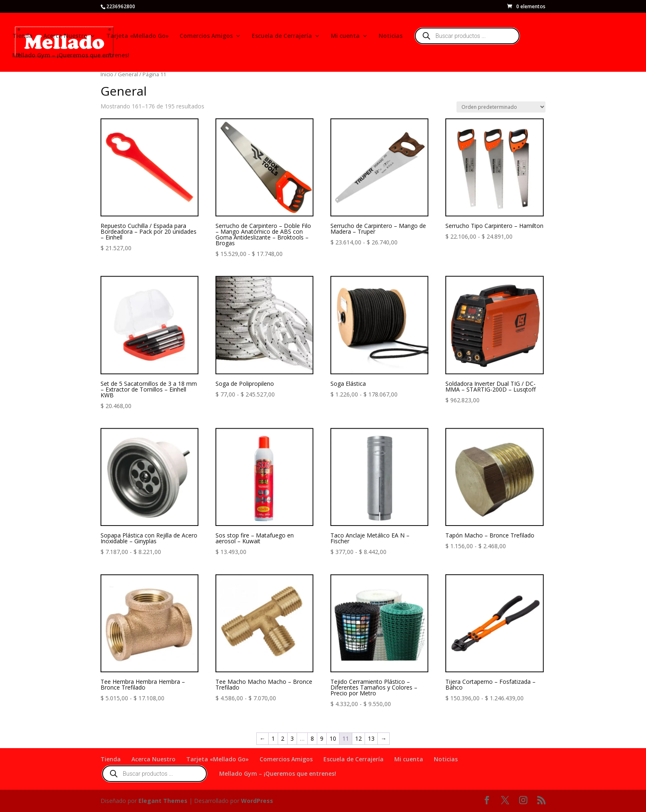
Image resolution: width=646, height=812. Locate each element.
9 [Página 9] (322, 738)
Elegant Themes (163, 801)
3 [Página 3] (292, 738)
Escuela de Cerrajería (282, 36)
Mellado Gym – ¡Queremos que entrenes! (71, 56)
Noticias (391, 36)
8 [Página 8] (312, 738)
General (128, 74)
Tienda (22, 36)
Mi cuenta (345, 36)
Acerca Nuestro (65, 36)
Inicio (107, 74)
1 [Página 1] (273, 738)
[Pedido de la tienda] (501, 107)
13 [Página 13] (371, 738)
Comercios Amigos (206, 36)
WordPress (257, 801)
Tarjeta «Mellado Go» (138, 36)
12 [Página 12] (358, 738)
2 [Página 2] (283, 738)
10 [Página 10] (333, 738)
